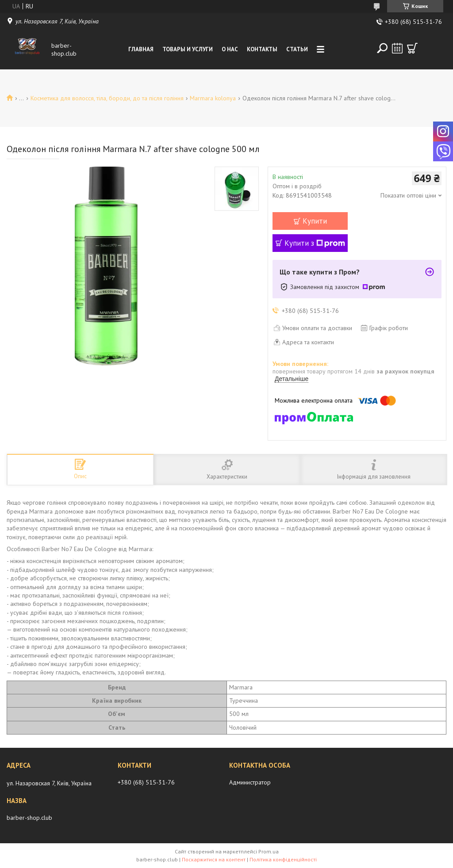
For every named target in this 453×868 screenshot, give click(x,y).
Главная (141, 49)
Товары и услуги (188, 49)
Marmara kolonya (213, 98)
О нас (230, 49)
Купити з (315, 243)
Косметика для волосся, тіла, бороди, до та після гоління (107, 98)
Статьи (297, 49)
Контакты (262, 49)
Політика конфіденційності (283, 859)
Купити (315, 221)
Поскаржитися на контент (214, 859)
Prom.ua (269, 851)
